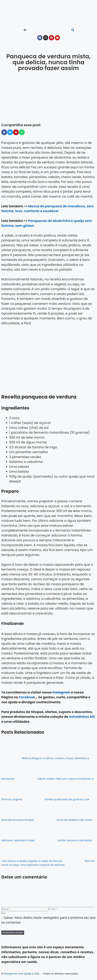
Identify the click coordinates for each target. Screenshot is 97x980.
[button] (25, 30)
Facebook (27, 697)
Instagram (61, 692)
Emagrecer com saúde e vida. (22, 977)
